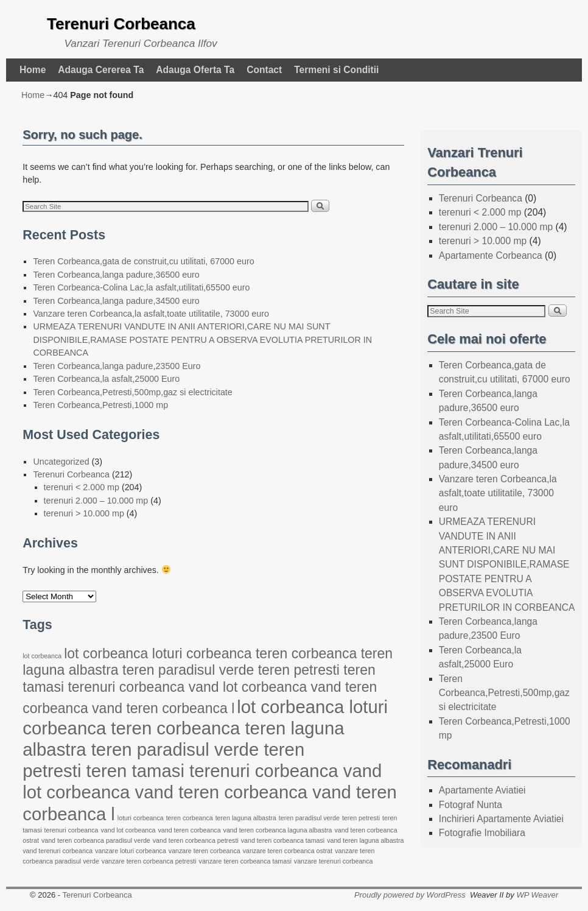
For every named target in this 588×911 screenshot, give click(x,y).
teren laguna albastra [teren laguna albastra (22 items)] (246, 818)
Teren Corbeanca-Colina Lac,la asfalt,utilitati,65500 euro (141, 287)
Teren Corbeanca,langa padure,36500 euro (116, 275)
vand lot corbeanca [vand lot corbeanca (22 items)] (128, 830)
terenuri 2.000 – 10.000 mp (96, 501)
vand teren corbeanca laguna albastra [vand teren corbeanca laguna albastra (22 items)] (278, 830)
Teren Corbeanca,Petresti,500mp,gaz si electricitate (132, 392)
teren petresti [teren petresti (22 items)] (361, 818)
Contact (264, 70)
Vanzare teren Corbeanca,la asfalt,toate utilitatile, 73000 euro (151, 314)
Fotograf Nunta (471, 805)
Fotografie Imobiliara (482, 833)
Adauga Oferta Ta (195, 70)
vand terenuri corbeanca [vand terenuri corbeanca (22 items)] (58, 851)
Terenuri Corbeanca (121, 24)
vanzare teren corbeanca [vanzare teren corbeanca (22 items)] (205, 851)
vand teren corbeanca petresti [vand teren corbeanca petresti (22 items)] (196, 840)
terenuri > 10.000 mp (84, 513)
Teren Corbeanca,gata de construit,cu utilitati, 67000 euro (143, 261)
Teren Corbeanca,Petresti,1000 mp (100, 405)
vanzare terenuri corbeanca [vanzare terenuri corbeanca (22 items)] (334, 861)
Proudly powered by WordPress (410, 895)
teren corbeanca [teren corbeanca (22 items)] (190, 818)
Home (33, 70)
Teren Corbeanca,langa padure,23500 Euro (117, 366)
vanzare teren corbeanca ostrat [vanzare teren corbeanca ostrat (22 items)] (288, 851)
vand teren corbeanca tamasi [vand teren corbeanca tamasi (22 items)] (283, 840)
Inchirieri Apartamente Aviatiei (501, 819)
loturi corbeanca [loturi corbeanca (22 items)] (141, 818)
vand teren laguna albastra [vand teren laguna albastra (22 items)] (365, 840)
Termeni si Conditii (336, 70)
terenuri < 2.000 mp (82, 487)
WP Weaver (537, 895)
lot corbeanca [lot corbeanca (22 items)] (42, 656)
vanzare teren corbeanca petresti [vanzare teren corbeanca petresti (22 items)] (149, 861)
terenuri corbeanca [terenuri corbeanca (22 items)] (72, 830)
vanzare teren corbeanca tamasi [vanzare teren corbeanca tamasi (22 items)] (245, 861)
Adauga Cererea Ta (101, 70)
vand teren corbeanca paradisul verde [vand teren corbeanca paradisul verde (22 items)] (96, 840)
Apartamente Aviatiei (482, 790)
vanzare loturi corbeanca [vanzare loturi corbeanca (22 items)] (131, 851)
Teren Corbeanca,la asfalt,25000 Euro (106, 379)
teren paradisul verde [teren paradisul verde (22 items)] (309, 818)
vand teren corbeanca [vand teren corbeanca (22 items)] (190, 830)
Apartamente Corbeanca (491, 255)
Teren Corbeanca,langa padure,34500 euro (116, 301)
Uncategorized (61, 462)
